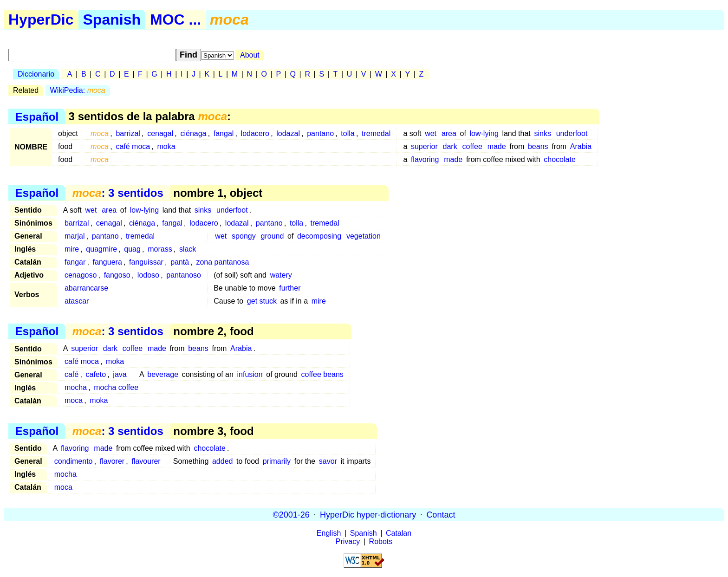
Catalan (399, 533)
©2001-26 (291, 514)
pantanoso (184, 275)
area (449, 133)
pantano (320, 133)
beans (538, 146)
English (329, 533)
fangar (75, 262)
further (290, 288)
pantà (180, 262)
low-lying (484, 133)
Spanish (112, 19)
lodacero (255, 133)
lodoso (148, 275)
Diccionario (36, 74)
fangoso (117, 275)
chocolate (560, 159)
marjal (75, 236)
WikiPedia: (78, 90)
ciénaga (193, 133)
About (250, 55)
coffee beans (322, 374)
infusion (250, 374)
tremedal (376, 133)
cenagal (160, 133)
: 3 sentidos (118, 193)
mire (72, 249)
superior (424, 146)
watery (281, 275)
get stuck (262, 301)
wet (431, 133)
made (497, 146)
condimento (74, 461)
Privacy (348, 541)
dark (450, 146)
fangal (224, 133)
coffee (472, 146)
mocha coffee (116, 387)
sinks (542, 133)
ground (273, 236)
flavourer (146, 461)
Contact (441, 514)
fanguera (107, 262)
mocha (76, 387)
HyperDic (41, 19)
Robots (381, 541)
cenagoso (81, 275)
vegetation (364, 236)
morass (160, 249)
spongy (244, 236)
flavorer (112, 461)
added (223, 461)
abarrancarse (86, 288)
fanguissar (146, 262)
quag (132, 249)
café (71, 374)
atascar (77, 301)
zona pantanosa (222, 262)
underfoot (572, 133)
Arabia (581, 146)
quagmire (101, 249)
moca (74, 400)
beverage (163, 374)
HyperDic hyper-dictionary (368, 514)
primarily (277, 461)
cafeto (96, 374)
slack (188, 249)
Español (37, 116)
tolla (348, 133)
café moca (133, 146)
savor (328, 461)
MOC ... (175, 19)
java (120, 374)
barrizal (128, 133)
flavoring (425, 159)
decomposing (319, 236)
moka (166, 146)
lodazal (288, 133)
